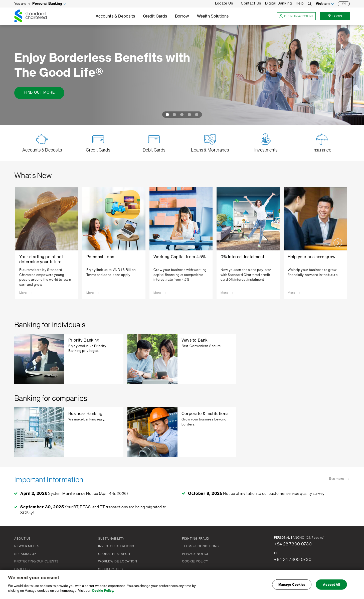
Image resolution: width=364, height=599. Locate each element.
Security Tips (110, 569)
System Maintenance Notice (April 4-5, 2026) (74, 494)
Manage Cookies (292, 585)
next (338, 243)
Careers (22, 569)
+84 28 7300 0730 (293, 544)
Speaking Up (25, 554)
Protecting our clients (36, 561)
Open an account (296, 16)
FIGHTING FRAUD (196, 539)
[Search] (310, 4)
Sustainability (111, 539)
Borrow (182, 16)
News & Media (27, 546)
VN (344, 4)
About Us (23, 539)
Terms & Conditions (200, 546)
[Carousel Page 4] (190, 115)
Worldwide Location (118, 561)
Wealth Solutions (213, 16)
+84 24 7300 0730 (293, 559)
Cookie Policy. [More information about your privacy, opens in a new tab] (103, 591)
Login (335, 16)
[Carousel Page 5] (198, 115)
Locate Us (224, 4)
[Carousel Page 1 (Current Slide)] (166, 115)
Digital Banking (279, 4)
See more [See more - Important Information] (339, 479)
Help (300, 4)
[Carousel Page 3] (182, 115)
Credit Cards (155, 16)
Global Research (114, 554)
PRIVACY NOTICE (196, 554)
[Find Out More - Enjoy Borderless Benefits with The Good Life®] (39, 93)
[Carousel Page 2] (174, 115)
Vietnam (323, 4)
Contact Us (251, 4)
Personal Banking (47, 4)
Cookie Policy (195, 561)
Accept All (331, 585)
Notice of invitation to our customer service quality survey (256, 494)
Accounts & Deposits (115, 16)
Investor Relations (116, 546)
